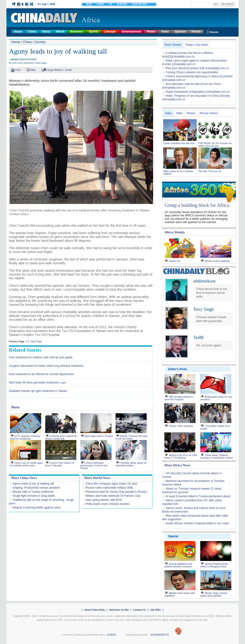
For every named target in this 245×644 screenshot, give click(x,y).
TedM (198, 338)
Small (68, 70)
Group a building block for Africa (197, 205)
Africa (46, 32)
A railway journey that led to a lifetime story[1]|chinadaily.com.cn (187, 55)
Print (18, 70)
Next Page (36, 342)
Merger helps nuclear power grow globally (214, 594)
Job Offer (156, 610)
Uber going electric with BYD (104, 500)
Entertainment (131, 32)
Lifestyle (110, 32)
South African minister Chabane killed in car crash (197, 523)
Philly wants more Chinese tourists (107, 504)
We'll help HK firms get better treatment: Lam (37, 383)
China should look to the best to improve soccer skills (212, 293)
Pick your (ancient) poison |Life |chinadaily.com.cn (197, 68)
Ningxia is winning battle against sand (36, 508)
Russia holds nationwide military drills (109, 488)
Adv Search (227, 4)
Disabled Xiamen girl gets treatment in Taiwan (38, 391)
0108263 (111, 635)
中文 (89, 4)
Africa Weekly (175, 232)
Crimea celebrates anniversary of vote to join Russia (94, 466)
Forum (196, 32)
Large (50, 70)
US (111, 4)
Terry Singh (203, 309)
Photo (151, 32)
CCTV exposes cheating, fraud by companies (25, 437)
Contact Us (139, 610)
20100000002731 (160, 635)
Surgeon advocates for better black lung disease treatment (46, 366)
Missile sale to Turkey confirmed (33, 492)
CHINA (100, 4)
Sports (94, 32)
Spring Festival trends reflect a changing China (214, 565)
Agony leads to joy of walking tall (33, 484)
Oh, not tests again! (209, 345)
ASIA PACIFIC (140, 4)
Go (215, 4)
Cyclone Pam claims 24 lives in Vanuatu (60, 464)
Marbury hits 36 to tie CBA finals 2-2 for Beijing (181, 457)
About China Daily (95, 610)
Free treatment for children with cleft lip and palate (41, 357)
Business (76, 32)
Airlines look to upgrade (217, 261)
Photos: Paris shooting (181, 426)
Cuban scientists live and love (179, 143)
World (60, 32)
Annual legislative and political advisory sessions (178, 565)
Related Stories (25, 350)
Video (165, 32)
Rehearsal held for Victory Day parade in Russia (116, 492)
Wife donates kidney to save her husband (179, 398)
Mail (33, 70)
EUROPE (122, 4)
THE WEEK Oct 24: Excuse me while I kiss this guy (215, 145)
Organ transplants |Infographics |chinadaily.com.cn (198, 92)
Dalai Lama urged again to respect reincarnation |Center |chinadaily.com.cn (194, 62)
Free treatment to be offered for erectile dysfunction (42, 374)
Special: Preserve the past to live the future (131, 437)
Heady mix (175, 261)
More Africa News (177, 465)
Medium (59, 70)
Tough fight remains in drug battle (34, 496)
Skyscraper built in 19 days (99, 436)
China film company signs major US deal (111, 484)
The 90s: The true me (210, 171)
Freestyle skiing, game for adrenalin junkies (131, 464)
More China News (24, 478)
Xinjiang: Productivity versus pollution (36, 488)
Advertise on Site (119, 610)
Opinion (180, 32)
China (32, 32)
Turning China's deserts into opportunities (192, 72)
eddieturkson (204, 281)
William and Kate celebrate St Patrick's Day (113, 496)
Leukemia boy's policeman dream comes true (61, 437)
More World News (97, 478)
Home (18, 32)
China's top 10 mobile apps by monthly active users (26, 464)
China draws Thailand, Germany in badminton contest (217, 457)
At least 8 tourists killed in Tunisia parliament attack (198, 496)
